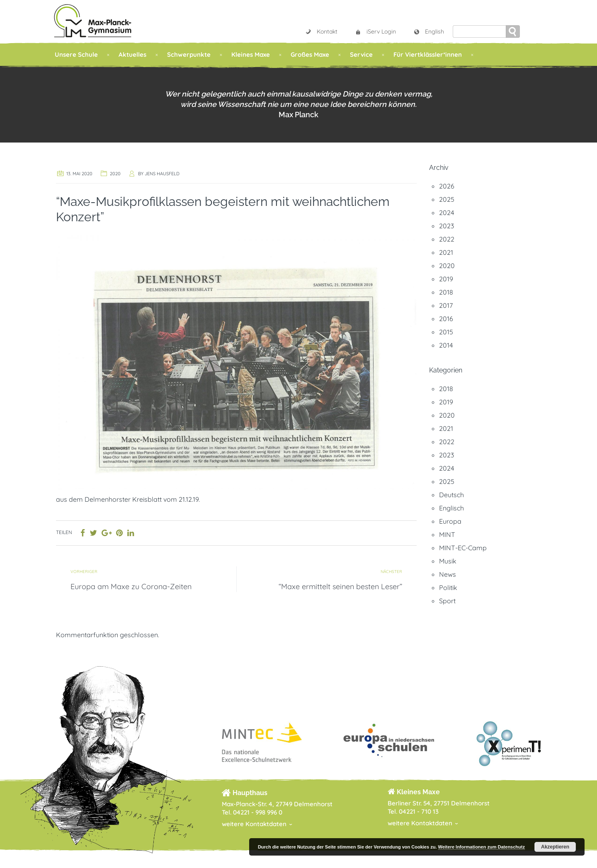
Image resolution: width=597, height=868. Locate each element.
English (429, 31)
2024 (447, 213)
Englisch (451, 508)
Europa (450, 521)
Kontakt (321, 31)
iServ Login (375, 31)
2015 (446, 332)
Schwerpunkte (189, 54)
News (448, 574)
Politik (448, 588)
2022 (447, 239)
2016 (446, 319)
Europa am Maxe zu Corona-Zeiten (131, 586)
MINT (447, 534)
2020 (115, 174)
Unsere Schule (76, 54)
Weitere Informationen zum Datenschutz (482, 847)
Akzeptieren (555, 847)
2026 (447, 186)
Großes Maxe (310, 54)
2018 (446, 292)
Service (361, 54)
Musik (448, 561)
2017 (446, 305)
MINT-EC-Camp (463, 548)
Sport (447, 601)
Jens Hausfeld (162, 174)
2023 (447, 226)
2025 (447, 199)
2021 (446, 252)
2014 (446, 345)
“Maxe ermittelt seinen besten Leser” (340, 586)
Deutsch (451, 495)
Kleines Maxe (251, 54)
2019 (446, 279)
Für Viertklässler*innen (428, 54)
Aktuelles (132, 54)
